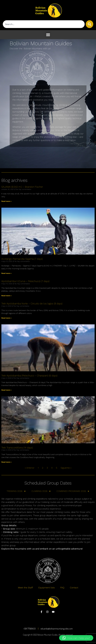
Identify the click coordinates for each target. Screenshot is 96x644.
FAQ (62, 588)
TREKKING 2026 (16, 491)
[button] (48, 35)
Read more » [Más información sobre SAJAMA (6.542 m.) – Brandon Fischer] (6, 201)
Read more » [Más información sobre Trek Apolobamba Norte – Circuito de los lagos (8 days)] (6, 318)
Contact (74, 588)
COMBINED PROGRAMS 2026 (73, 491)
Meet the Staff (25, 588)
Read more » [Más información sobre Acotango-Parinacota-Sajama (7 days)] (6, 273)
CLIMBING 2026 (41, 491)
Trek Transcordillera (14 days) (17, 448)
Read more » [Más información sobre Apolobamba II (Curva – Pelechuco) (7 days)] (6, 296)
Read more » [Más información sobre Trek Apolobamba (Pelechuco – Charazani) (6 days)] (6, 390)
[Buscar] (90, 24)
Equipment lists (47, 588)
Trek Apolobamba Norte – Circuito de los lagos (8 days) (32, 303)
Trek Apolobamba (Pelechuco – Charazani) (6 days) (29, 376)
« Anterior (30, 468)
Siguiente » (66, 468)
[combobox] (44, 24)
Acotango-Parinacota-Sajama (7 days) (22, 259)
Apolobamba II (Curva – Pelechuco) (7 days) (25, 281)
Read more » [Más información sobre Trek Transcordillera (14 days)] (6, 462)
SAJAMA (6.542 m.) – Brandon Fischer (22, 187)
